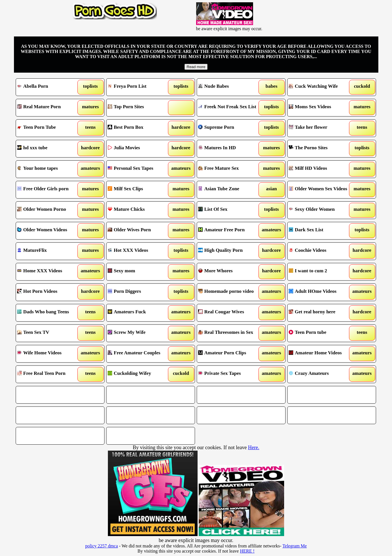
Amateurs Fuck (139, 313)
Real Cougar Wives (230, 313)
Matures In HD (230, 149)
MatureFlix (49, 251)
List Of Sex (230, 210)
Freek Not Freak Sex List (230, 108)
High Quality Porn (230, 251)
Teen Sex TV (49, 333)
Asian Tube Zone (230, 190)
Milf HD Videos (320, 169)
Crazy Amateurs (320, 374)
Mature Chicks (139, 210)
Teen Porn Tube (49, 128)
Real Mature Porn (49, 108)
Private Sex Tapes (230, 374)
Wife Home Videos (49, 354)
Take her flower (320, 128)
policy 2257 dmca (101, 546)
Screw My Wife (139, 333)
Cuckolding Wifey (139, 374)
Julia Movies (139, 149)
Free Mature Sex (230, 169)
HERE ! (247, 551)
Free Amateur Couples (139, 354)
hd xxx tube (49, 149)
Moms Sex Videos (320, 108)
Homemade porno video (230, 292)
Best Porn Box (139, 128)
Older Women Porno (49, 210)
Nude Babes (230, 87)
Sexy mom (139, 272)
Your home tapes (49, 169)
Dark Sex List (320, 231)
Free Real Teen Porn (49, 374)
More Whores (230, 272)
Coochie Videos (320, 251)
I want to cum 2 (320, 272)
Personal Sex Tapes (139, 169)
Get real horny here (320, 313)
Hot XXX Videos (139, 251)
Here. (254, 447)
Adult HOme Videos (320, 292)
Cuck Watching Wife (320, 87)
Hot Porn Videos (49, 292)
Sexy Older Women (320, 210)
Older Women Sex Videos (320, 190)
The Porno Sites (320, 149)
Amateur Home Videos (320, 354)
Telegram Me (295, 546)
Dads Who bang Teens (49, 313)
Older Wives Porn (139, 231)
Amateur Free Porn (230, 231)
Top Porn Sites (139, 108)
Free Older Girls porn (49, 190)
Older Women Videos (49, 231)
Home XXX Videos (49, 272)
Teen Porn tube (320, 333)
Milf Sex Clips (139, 190)
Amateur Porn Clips (230, 354)
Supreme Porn (230, 128)
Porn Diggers (139, 292)
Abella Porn (49, 87)
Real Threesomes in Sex (230, 333)
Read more (196, 67)
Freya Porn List (139, 87)
